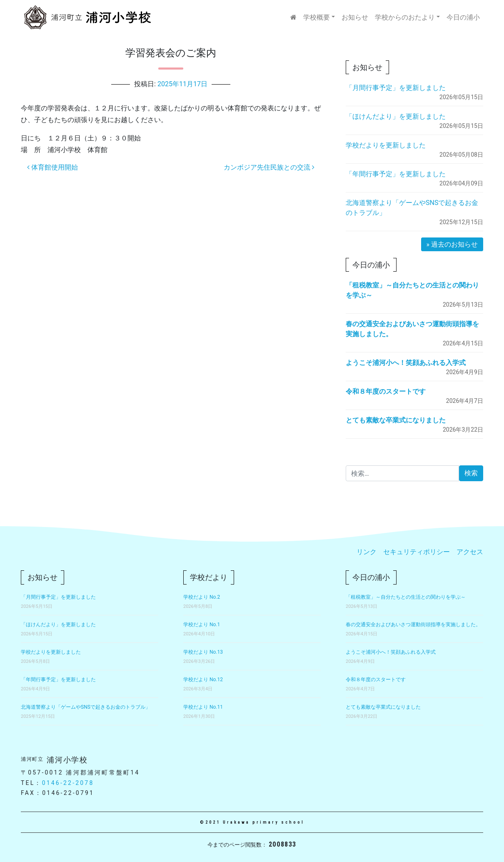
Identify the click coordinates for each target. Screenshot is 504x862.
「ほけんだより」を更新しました (396, 116)
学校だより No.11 (203, 707)
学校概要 (317, 17)
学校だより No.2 (202, 597)
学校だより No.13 (203, 652)
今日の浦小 (463, 17)
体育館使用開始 (52, 167)
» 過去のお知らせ (452, 244)
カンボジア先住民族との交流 (269, 167)
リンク (367, 552)
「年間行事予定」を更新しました (396, 174)
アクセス (470, 552)
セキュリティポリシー (417, 552)
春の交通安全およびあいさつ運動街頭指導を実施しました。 (413, 625)
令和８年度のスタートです (386, 391)
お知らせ (355, 17)
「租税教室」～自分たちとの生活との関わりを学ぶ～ (406, 597)
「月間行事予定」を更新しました (396, 88)
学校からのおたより (405, 17)
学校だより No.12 (203, 680)
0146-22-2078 (68, 783)
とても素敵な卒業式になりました (396, 420)
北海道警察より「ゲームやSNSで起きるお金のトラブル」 (86, 707)
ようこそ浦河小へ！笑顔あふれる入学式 (406, 363)
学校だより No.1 (202, 625)
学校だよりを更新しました (386, 145)
